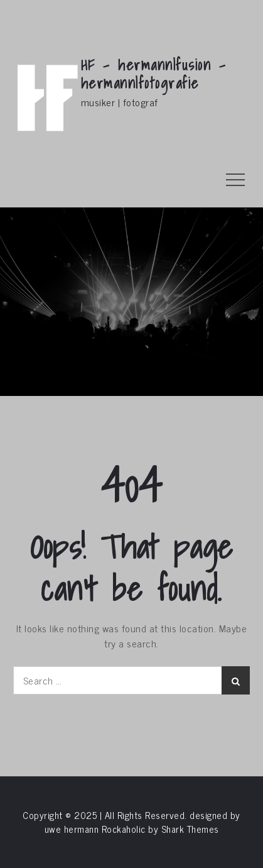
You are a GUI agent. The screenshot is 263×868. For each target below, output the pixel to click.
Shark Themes (190, 829)
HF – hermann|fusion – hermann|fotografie (154, 74)
